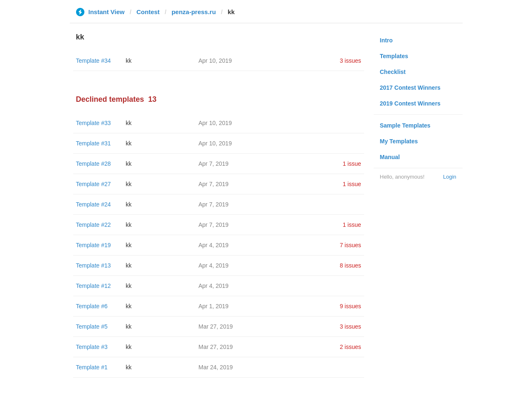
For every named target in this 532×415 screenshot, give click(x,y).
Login (450, 177)
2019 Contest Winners (410, 103)
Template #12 (94, 286)
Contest (148, 12)
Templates (394, 56)
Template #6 (92, 306)
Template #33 (94, 123)
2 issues (350, 347)
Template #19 (94, 245)
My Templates (399, 141)
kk (129, 61)
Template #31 (94, 143)
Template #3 (92, 347)
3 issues (350, 61)
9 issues (350, 306)
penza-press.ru (194, 12)
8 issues (350, 265)
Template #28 (94, 164)
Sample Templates (405, 125)
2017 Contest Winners (410, 88)
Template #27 (94, 184)
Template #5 (92, 327)
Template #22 (94, 225)
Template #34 (94, 61)
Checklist (393, 72)
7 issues (350, 245)
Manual (390, 157)
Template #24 (94, 204)
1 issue (352, 164)
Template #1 (92, 367)
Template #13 (94, 265)
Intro (386, 40)
